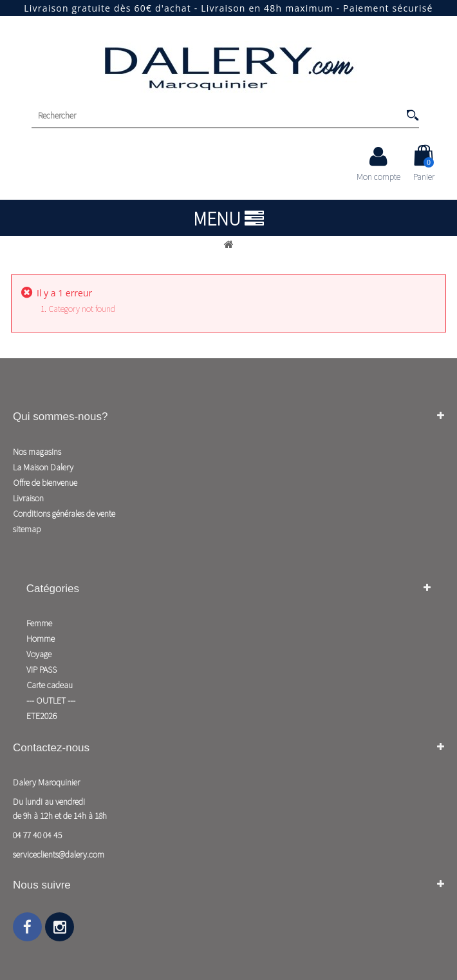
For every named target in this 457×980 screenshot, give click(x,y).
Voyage (39, 654)
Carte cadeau (50, 685)
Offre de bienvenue (45, 483)
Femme (39, 623)
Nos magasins (37, 452)
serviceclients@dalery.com (59, 854)
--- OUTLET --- (51, 700)
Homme (41, 639)
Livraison (28, 498)
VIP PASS (42, 669)
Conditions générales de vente (64, 514)
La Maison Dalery (43, 467)
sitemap (27, 529)
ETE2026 (42, 716)
